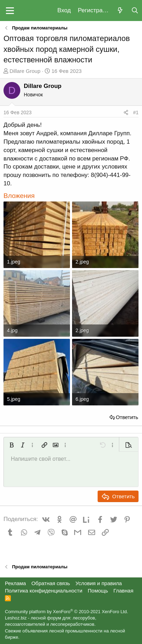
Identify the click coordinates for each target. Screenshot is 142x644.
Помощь (98, 591)
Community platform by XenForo (66, 612)
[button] (10, 11)
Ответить (127, 417)
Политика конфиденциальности (44, 591)
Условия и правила (99, 583)
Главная (123, 591)
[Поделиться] (126, 113)
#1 (136, 112)
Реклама (15, 583)
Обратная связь (51, 583)
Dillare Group (25, 71)
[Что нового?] (120, 11)
